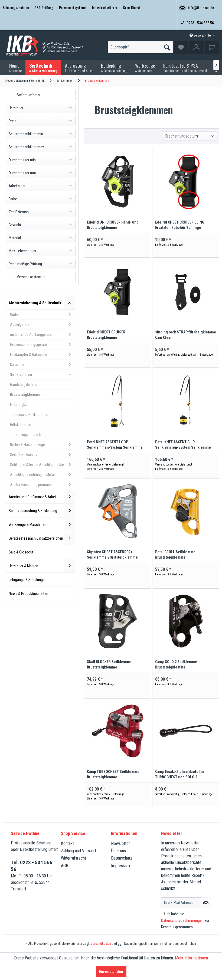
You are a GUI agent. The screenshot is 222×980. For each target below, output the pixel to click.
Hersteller (16, 108)
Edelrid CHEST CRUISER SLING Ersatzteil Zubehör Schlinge (180, 225)
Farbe (13, 199)
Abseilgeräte (43, 325)
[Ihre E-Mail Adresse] (181, 903)
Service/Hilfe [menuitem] (200, 35)
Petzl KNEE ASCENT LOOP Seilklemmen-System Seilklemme (115, 445)
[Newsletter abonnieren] (206, 903)
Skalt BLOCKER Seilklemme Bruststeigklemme (109, 664)
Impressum (120, 866)
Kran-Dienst (132, 7)
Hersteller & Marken (42, 566)
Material (15, 238)
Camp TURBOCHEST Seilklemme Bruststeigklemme (113, 774)
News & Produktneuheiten (28, 594)
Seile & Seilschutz (43, 455)
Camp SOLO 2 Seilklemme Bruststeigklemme (176, 664)
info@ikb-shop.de (197, 7)
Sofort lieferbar (29, 95)
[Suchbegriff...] (140, 47)
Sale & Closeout (21, 552)
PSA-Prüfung (44, 7)
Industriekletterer (105, 7)
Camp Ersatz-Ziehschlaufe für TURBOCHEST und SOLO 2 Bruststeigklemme (180, 775)
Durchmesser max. (23, 173)
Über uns (118, 851)
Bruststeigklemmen (26, 395)
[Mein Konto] (196, 47)
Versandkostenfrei (31, 277)
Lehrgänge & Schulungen (28, 580)
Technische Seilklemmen (29, 415)
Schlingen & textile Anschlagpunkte (43, 465)
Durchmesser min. (23, 160)
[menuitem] (16, 8)
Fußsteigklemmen (24, 405)
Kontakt (67, 843)
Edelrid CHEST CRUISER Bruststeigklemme (106, 335)
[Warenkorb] (212, 47)
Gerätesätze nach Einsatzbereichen (42, 538)
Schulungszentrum (16, 7)
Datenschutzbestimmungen (182, 920)
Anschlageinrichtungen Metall (43, 475)
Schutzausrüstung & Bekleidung (42, 511)
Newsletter (120, 843)
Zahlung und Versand (78, 851)
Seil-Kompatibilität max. (27, 147)
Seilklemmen (43, 375)
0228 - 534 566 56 (197, 23)
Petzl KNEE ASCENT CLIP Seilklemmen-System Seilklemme (183, 445)
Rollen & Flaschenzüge (43, 445)
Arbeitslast (17, 186)
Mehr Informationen (191, 958)
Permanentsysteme (73, 7)
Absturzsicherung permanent (43, 485)
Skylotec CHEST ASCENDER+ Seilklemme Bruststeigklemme (112, 555)
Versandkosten (101, 944)
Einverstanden (111, 972)
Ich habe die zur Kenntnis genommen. (185, 920)
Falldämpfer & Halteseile (43, 355)
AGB (65, 866)
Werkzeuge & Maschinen (42, 525)
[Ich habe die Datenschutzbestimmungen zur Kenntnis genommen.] (163, 914)
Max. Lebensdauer (22, 251)
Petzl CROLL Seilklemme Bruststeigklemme (175, 555)
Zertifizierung (19, 212)
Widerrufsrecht (74, 858)
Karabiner (43, 365)
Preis (13, 121)
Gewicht (15, 225)
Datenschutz (122, 858)
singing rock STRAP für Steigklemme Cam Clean (186, 335)
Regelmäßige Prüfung (25, 264)
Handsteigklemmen (25, 385)
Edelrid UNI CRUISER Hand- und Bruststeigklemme (113, 225)
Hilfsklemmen (21, 425)
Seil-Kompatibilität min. (26, 134)
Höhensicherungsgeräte (43, 345)
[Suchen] (167, 46)
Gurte (43, 314)
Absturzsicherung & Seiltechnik (42, 303)
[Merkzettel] (181, 47)
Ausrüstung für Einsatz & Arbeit (42, 497)
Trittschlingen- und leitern (29, 435)
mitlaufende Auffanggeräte (43, 335)
